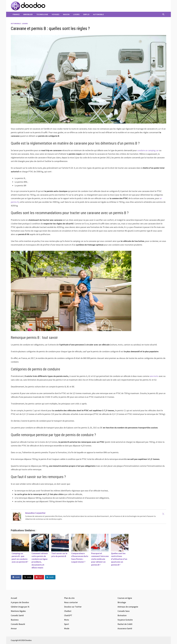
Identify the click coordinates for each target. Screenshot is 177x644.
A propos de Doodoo (20, 602)
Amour (14, 628)
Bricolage (122, 602)
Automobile (98, 14)
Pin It (39, 577)
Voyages (56, 14)
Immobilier (28, 14)
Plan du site (69, 598)
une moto (154, 376)
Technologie (42, 14)
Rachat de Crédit (125, 624)
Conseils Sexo (124, 611)
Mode (67, 628)
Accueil (14, 598)
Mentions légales (18, 611)
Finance (16, 14)
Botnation (122, 615)
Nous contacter (71, 602)
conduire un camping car (148, 150)
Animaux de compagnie (128, 607)
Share (16, 577)
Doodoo (28, 640)
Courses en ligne (125, 598)
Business (15, 620)
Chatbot (68, 611)
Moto (67, 620)
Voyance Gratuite (125, 620)
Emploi (86, 14)
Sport (67, 624)
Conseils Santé (17, 615)
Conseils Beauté (18, 624)
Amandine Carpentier (35, 513)
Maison (66, 14)
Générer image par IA (20, 607)
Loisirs (76, 14)
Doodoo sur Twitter (73, 607)
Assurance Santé (125, 628)
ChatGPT (68, 615)
